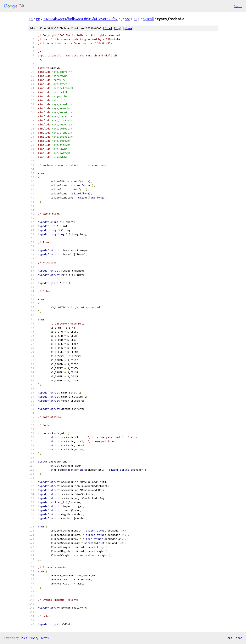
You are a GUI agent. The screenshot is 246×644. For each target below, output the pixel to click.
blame (128, 28)
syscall (148, 19)
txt (230, 638)
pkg (136, 19)
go (31, 19)
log (118, 28)
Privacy (34, 638)
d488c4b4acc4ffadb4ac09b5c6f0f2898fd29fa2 (81, 19)
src (127, 19)
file (108, 28)
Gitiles (23, 638)
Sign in (238, 6)
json (239, 638)
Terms (45, 638)
